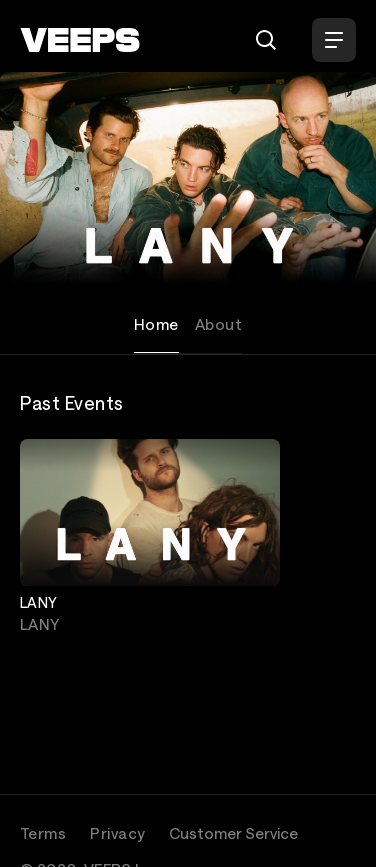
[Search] (266, 40)
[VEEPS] (80, 40)
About (218, 324)
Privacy (117, 833)
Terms (43, 833)
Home (156, 324)
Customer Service (233, 833)
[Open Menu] (334, 40)
